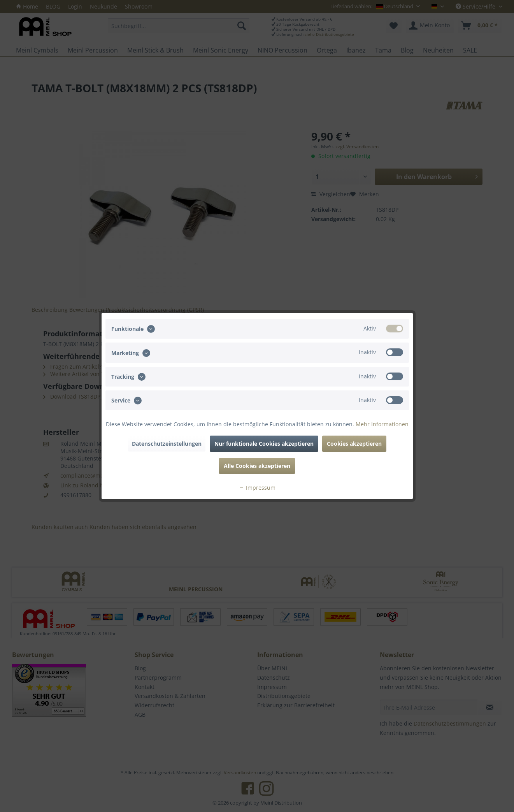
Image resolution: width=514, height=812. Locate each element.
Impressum (257, 488)
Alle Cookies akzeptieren (257, 466)
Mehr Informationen (382, 424)
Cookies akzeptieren (354, 444)
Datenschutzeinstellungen (167, 444)
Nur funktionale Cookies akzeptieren (264, 444)
